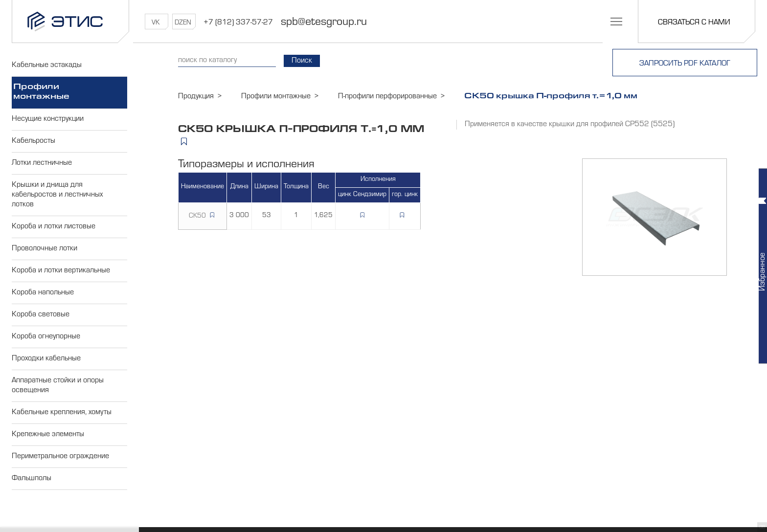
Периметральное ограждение (60, 457)
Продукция (196, 97)
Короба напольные (43, 293)
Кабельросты (34, 141)
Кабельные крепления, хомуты (62, 413)
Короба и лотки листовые (54, 227)
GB (762, 528)
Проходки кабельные (46, 359)
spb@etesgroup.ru (324, 23)
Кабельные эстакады (47, 66)
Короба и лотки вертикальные (61, 271)
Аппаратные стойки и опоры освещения (58, 386)
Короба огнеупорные (46, 337)
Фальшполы (32, 479)
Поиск (302, 61)
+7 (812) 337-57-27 (238, 23)
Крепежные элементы (48, 435)
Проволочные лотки (45, 249)
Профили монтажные (41, 92)
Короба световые (41, 315)
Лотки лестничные (42, 163)
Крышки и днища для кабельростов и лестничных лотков (57, 195)
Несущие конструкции (48, 119)
